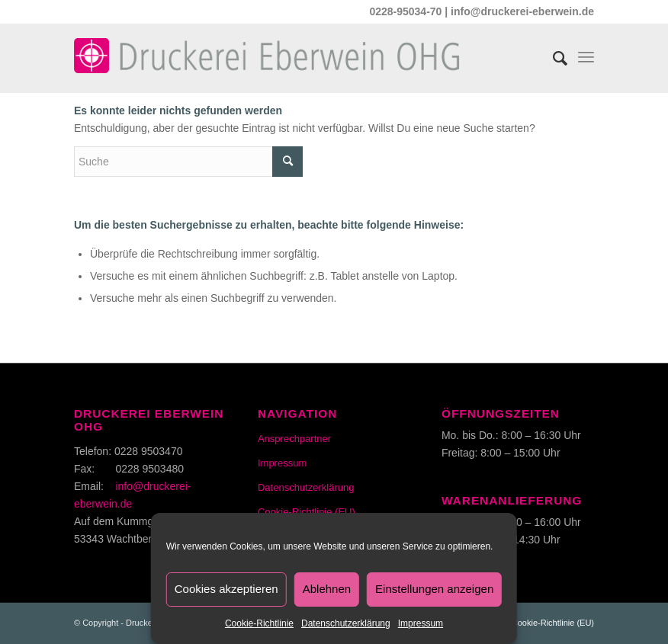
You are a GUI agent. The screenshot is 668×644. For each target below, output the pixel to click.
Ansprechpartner (294, 439)
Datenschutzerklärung (346, 623)
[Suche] (552, 54)
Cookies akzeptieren (226, 589)
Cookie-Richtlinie (259, 623)
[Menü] (586, 54)
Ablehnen (327, 589)
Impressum (421, 623)
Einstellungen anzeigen (434, 589)
